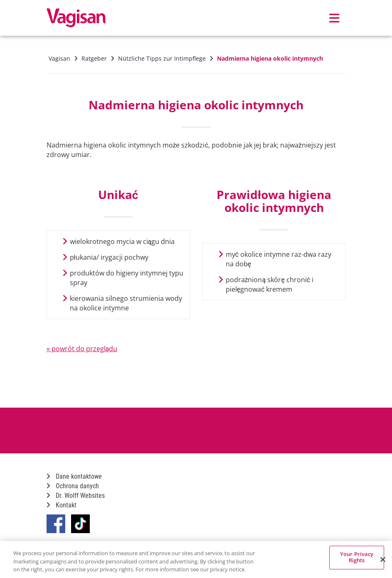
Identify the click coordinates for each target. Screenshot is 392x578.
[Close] (383, 559)
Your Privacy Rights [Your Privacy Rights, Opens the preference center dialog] (357, 557)
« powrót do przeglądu (82, 349)
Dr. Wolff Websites (76, 496)
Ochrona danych (73, 486)
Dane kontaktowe (74, 476)
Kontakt (62, 505)
